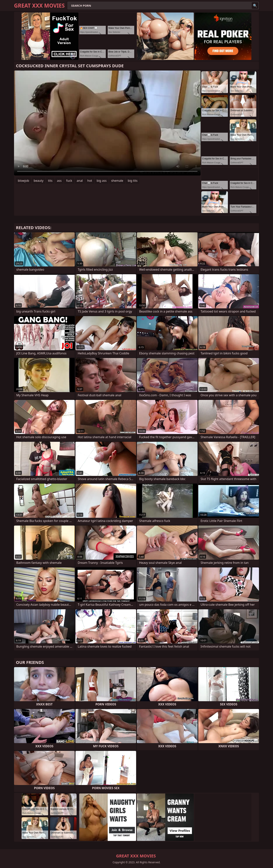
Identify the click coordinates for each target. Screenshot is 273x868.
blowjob (24, 181)
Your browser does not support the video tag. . (107, 123)
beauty (39, 181)
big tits (133, 181)
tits (50, 181)
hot (90, 181)
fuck (69, 181)
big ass (102, 181)
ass (59, 181)
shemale (117, 181)
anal (80, 181)
